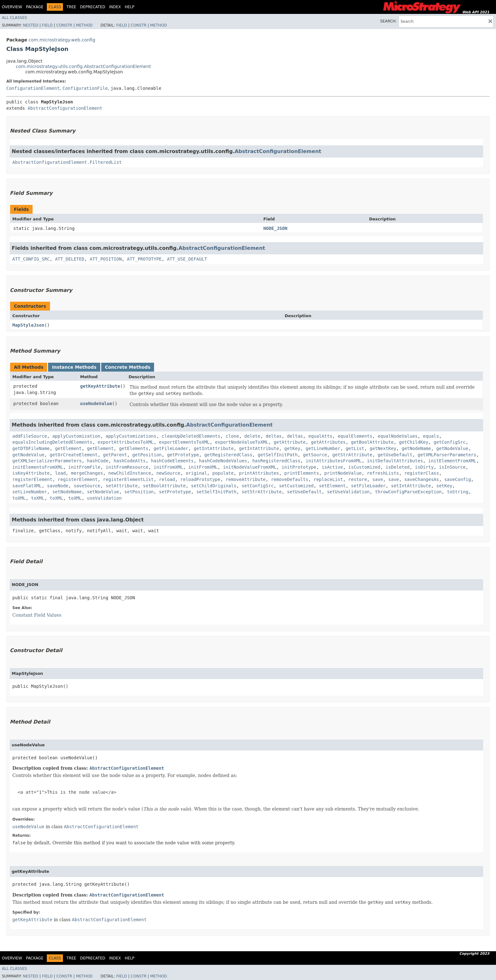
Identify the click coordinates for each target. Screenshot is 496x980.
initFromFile (84, 467)
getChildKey (414, 442)
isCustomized (364, 467)
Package (35, 7)
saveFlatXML (27, 486)
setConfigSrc (258, 486)
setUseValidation (348, 492)
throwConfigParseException (408, 492)
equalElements (355, 436)
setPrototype (175, 492)
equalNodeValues (398, 436)
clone (232, 436)
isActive (332, 467)
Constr (64, 25)
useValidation (104, 498)
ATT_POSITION (105, 259)
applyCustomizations (131, 436)
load (60, 473)
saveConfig (458, 479)
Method (84, 25)
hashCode (98, 461)
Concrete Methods (128, 367)
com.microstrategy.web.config (62, 40)
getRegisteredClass (228, 455)
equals (431, 436)
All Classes (14, 18)
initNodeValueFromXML (250, 467)
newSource (168, 473)
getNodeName (416, 448)
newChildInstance (130, 473)
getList (355, 448)
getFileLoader (171, 448)
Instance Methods (74, 367)
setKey (444, 486)
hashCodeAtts (130, 461)
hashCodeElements (172, 461)
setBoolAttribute (164, 486)
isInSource (452, 467)
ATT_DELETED (70, 259)
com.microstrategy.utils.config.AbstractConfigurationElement (83, 66)
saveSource (87, 486)
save (378, 479)
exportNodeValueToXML (242, 442)
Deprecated (93, 7)
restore (358, 479)
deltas (274, 436)
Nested (30, 25)
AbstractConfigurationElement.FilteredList (67, 162)
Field (47, 25)
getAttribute (290, 442)
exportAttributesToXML (126, 442)
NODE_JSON (276, 228)
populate (223, 473)
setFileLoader (369, 486)
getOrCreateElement (74, 455)
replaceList (329, 479)
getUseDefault (395, 455)
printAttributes (259, 473)
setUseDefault (304, 492)
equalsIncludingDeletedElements (52, 442)
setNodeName (67, 492)
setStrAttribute (262, 492)
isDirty (424, 467)
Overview (12, 7)
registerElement (32, 479)
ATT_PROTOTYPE (144, 259)
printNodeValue (343, 473)
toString (458, 492)
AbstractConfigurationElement (65, 108)
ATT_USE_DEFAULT (187, 259)
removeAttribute (245, 479)
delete (252, 436)
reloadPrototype (200, 479)
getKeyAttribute (100, 386)
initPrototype (299, 467)
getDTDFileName (31, 448)
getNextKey (383, 448)
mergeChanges (87, 473)
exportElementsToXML (184, 442)
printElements (302, 473)
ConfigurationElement (33, 88)
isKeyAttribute (31, 473)
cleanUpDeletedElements (191, 436)
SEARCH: (389, 21)
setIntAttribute (411, 486)
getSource (315, 455)
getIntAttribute (214, 448)
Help (130, 7)
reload (167, 479)
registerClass (422, 473)
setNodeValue (103, 492)
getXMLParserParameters (447, 455)
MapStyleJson (28, 325)
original (196, 473)
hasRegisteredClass (276, 461)
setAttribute (122, 486)
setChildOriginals (214, 486)
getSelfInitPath (277, 455)
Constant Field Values (37, 615)
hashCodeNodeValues (223, 461)
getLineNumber (323, 448)
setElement (332, 486)
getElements (134, 448)
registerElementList (128, 479)
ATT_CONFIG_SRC (31, 259)
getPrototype (183, 455)
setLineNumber (30, 492)
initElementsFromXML (38, 467)
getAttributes (328, 442)
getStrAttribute (352, 455)
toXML (19, 498)
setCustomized (296, 486)
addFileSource (30, 436)
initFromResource (127, 467)
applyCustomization (76, 436)
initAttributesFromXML (334, 461)
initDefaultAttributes (395, 461)
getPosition (147, 455)
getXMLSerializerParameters (47, 461)
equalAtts (320, 436)
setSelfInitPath (216, 492)
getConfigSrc (450, 442)
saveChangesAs (422, 479)
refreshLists (383, 473)
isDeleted (398, 467)
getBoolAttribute (372, 442)
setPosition (139, 492)
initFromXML (168, 467)
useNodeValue (96, 404)
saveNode (58, 486)
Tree (71, 7)
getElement (68, 448)
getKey (292, 448)
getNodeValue (452, 448)
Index (115, 7)
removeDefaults (290, 479)
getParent (115, 455)
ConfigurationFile (85, 88)
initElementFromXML (452, 461)
